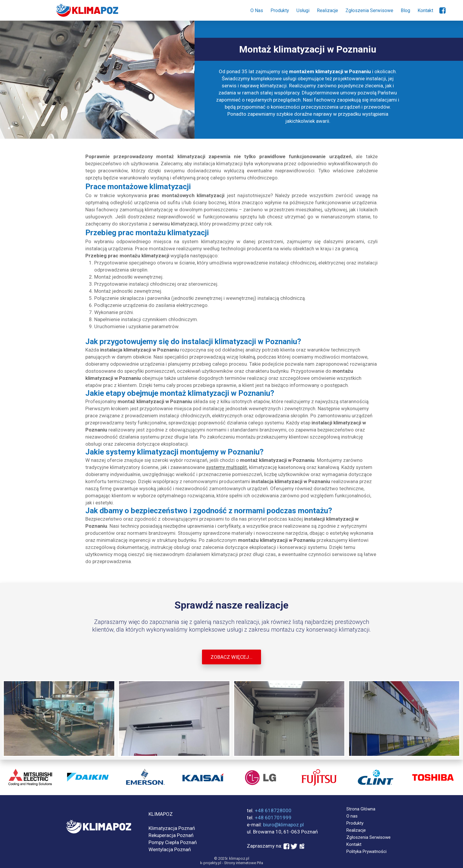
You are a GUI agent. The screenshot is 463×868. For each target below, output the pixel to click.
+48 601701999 (273, 818)
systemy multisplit (226, 467)
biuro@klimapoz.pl (283, 825)
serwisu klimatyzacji (175, 224)
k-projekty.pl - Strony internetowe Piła (232, 863)
